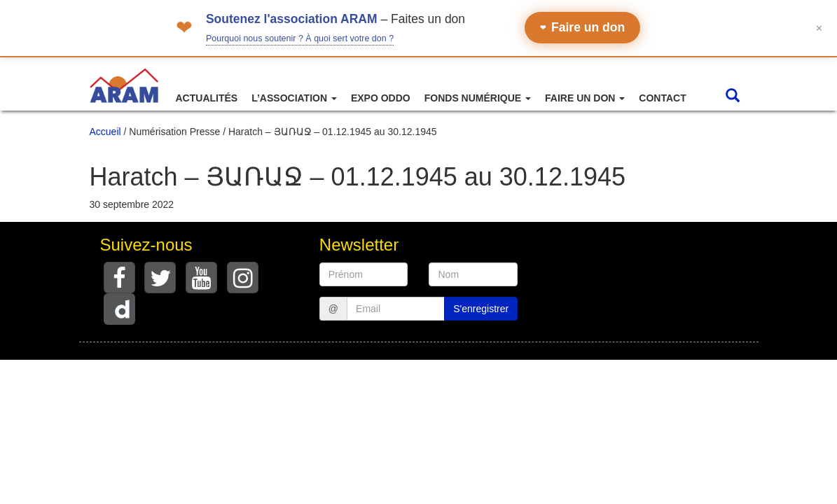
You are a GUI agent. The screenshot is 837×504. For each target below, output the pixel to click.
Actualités (207, 98)
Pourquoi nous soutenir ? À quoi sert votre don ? (300, 38)
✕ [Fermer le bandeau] (819, 28)
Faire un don (582, 27)
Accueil (105, 132)
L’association (294, 98)
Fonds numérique (478, 98)
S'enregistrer (481, 309)
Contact (662, 98)
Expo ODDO (381, 98)
